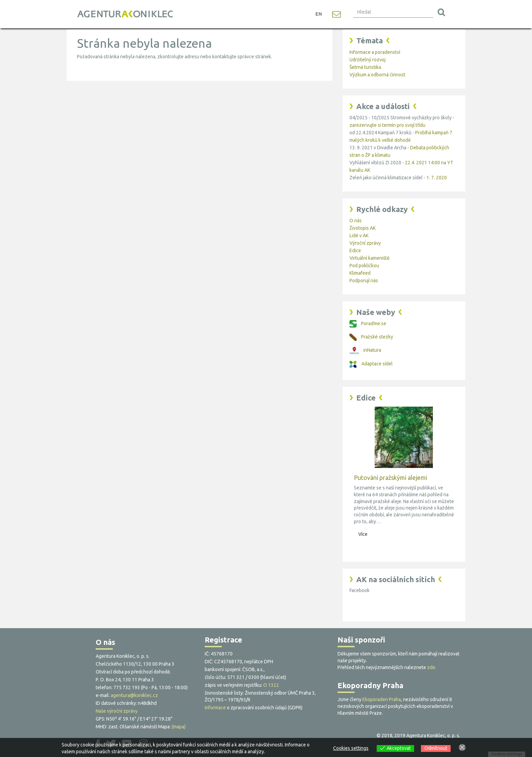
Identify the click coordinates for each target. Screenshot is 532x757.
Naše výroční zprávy (117, 711)
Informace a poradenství (375, 52)
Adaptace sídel (371, 364)
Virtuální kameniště (370, 258)
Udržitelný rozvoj (367, 60)
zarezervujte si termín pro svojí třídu (387, 125)
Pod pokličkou (364, 266)
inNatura (365, 350)
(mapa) (179, 727)
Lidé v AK (359, 236)
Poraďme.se (368, 323)
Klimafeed (360, 273)
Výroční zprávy (365, 243)
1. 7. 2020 (437, 178)
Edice (355, 251)
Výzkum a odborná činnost (377, 75)
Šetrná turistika (365, 67)
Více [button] (363, 534)
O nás (356, 221)
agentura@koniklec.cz (134, 695)
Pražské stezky (371, 337)
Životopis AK (363, 228)
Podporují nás (364, 281)
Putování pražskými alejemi (390, 478)
